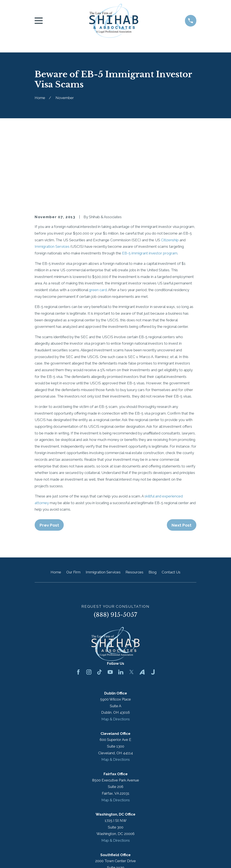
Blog (153, 499)
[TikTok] (99, 599)
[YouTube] (110, 599)
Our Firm (73, 499)
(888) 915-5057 (115, 541)
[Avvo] (142, 599)
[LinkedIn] (121, 599)
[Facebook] (78, 599)
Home (56, 499)
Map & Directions (116, 646)
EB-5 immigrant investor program (150, 180)
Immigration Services (52, 173)
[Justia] (153, 599)
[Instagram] (89, 599)
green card (98, 216)
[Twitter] (132, 599)
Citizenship (170, 166)
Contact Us (171, 499)
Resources (134, 499)
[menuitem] (41, 859)
